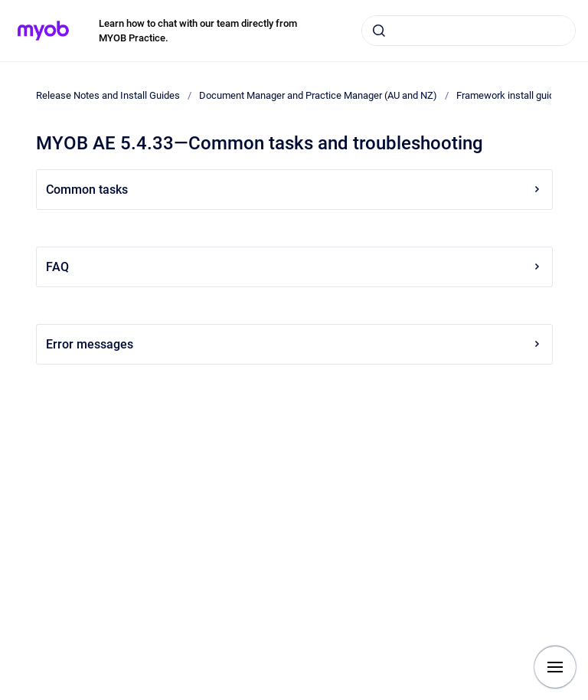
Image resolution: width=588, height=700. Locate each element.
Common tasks (294, 190)
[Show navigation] (555, 667)
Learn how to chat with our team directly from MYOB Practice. (198, 31)
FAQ (294, 267)
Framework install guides (511, 95)
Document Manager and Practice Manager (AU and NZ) (318, 95)
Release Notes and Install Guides (108, 95)
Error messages (294, 344)
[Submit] (379, 31)
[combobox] (469, 31)
